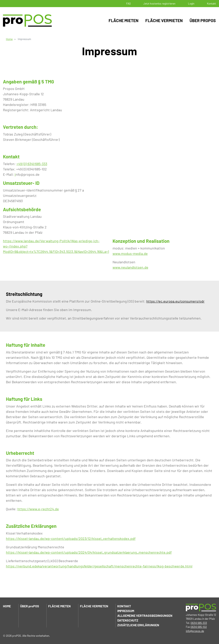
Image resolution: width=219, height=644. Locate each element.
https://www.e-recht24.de (38, 509)
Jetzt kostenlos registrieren (159, 3)
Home (9, 39)
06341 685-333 (199, 623)
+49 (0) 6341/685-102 (31, 169)
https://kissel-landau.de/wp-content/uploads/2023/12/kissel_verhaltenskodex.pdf (71, 538)
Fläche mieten (124, 20)
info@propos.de (195, 631)
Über (30, 606)
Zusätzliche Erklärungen (138, 625)
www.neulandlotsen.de (130, 267)
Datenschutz (128, 620)
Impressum (126, 611)
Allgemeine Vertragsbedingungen (145, 615)
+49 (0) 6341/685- (29, 164)
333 (45, 164)
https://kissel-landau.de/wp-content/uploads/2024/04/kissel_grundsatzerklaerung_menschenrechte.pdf (89, 552)
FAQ (128, 3)
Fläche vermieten (164, 20)
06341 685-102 (199, 627)
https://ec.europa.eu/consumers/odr (175, 301)
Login (191, 3)
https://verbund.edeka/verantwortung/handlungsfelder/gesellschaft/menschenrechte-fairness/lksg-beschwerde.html (99, 566)
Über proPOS (203, 20)
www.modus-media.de (130, 253)
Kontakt (211, 3)
